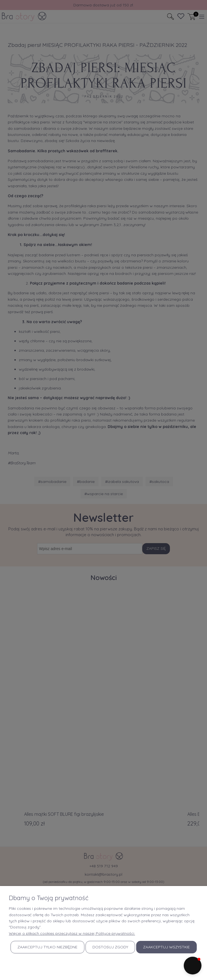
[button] (193, 966)
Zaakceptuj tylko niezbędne (47, 947)
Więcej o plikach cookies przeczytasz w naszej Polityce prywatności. (72, 933)
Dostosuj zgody (110, 947)
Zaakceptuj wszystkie (166, 947)
